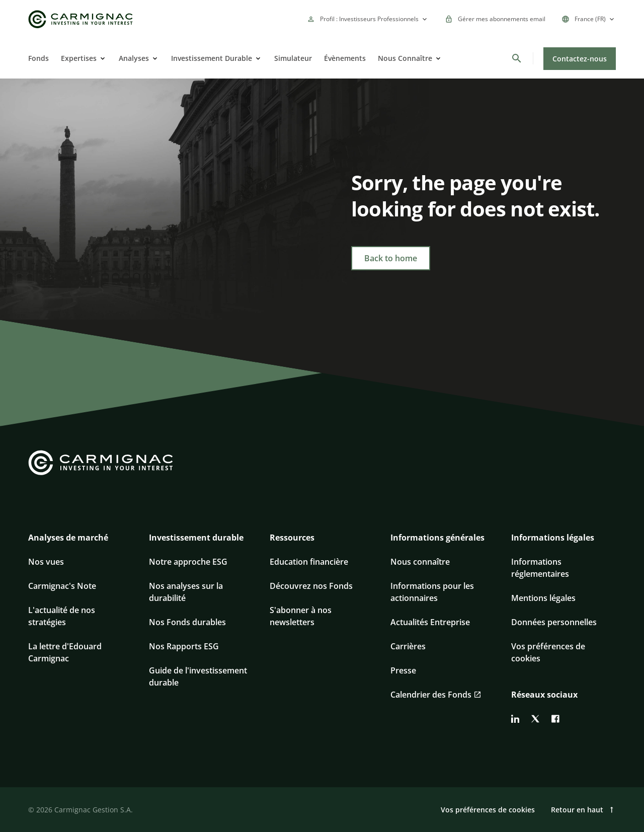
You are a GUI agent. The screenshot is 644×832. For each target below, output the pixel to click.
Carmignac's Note (62, 586)
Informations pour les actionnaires (432, 592)
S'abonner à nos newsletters (301, 616)
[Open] (102, 58)
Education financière (309, 562)
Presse (403, 670)
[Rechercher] (517, 58)
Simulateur (293, 58)
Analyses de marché (68, 538)
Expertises (79, 58)
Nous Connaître (405, 58)
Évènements (345, 58)
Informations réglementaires (540, 568)
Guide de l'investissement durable (198, 676)
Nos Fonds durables (187, 622)
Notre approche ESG (188, 562)
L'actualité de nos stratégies (62, 616)
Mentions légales (543, 598)
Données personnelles (554, 622)
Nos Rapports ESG (184, 646)
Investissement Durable (212, 58)
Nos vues (46, 562)
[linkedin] (515, 719)
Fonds (38, 58)
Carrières (408, 646)
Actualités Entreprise (430, 622)
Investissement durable (196, 538)
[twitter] (535, 719)
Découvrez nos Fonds (311, 586)
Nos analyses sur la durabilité (186, 592)
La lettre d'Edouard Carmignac (65, 652)
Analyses (134, 58)
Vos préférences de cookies (548, 652)
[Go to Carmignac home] (80, 19)
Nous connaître (420, 562)
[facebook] (555, 719)
